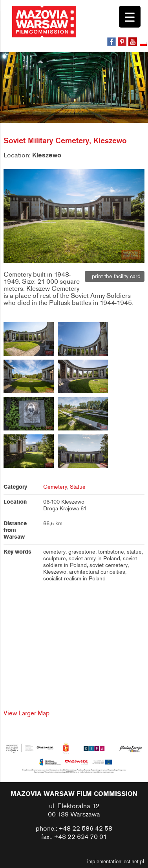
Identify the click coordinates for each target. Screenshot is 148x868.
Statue (78, 487)
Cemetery (55, 487)
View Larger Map (26, 713)
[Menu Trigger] (130, 17)
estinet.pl (134, 862)
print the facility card (115, 276)
